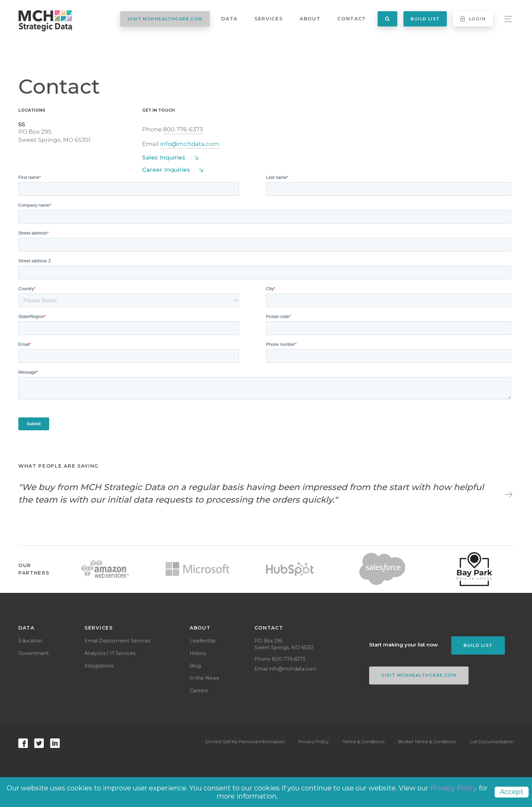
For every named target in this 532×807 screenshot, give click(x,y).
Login (473, 19)
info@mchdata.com (190, 144)
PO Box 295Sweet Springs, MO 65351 (54, 136)
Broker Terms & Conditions (425, 742)
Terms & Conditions (359, 742)
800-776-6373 (183, 129)
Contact (352, 19)
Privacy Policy (307, 742)
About (310, 19)
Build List (425, 19)
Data (229, 19)
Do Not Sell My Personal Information (236, 742)
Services (269, 19)
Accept (512, 792)
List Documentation (492, 742)
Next (508, 493)
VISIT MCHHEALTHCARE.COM (165, 19)
